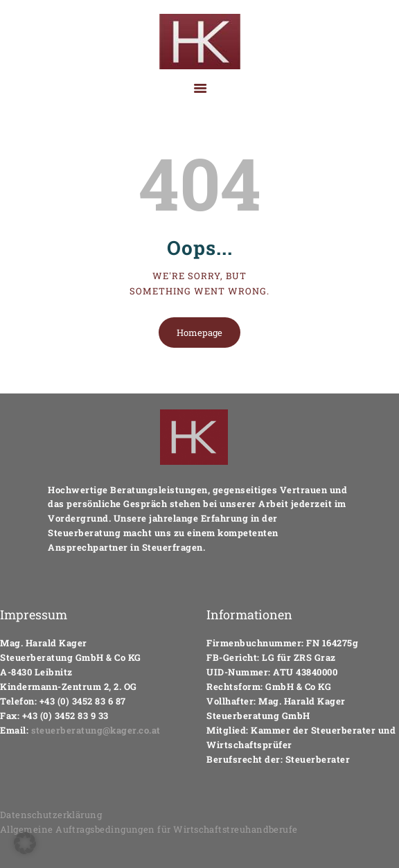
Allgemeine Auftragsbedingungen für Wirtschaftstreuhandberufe (150, 829)
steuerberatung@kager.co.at (96, 730)
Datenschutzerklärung (51, 815)
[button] (25, 843)
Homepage (199, 333)
